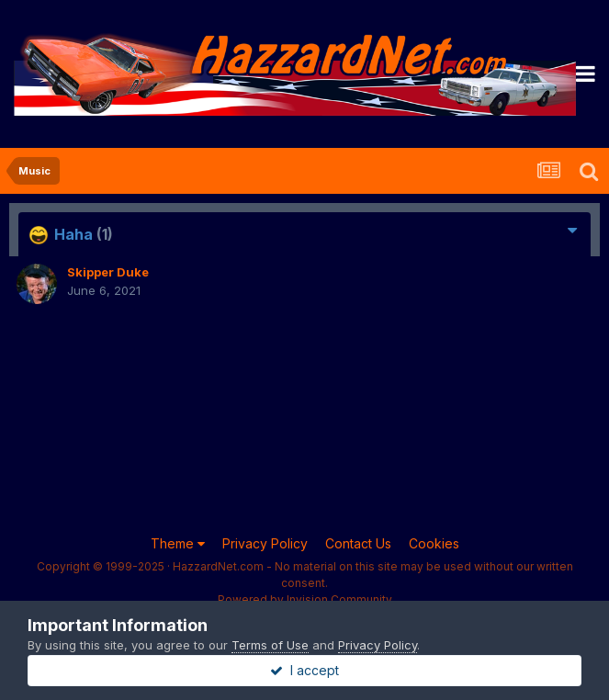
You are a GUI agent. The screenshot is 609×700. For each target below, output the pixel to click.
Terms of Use (270, 645)
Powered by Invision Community (305, 599)
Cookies (434, 543)
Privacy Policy (265, 543)
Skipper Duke (108, 272)
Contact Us (358, 543)
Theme (178, 543)
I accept (304, 670)
